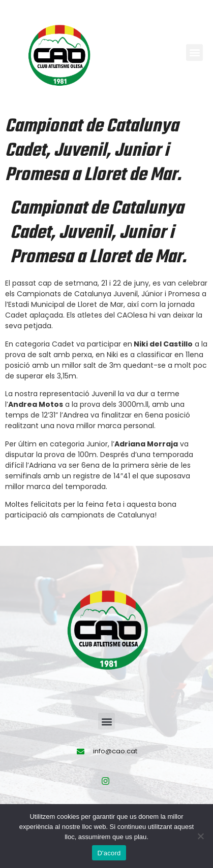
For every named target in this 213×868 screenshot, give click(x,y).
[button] (194, 53)
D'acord (109, 853)
